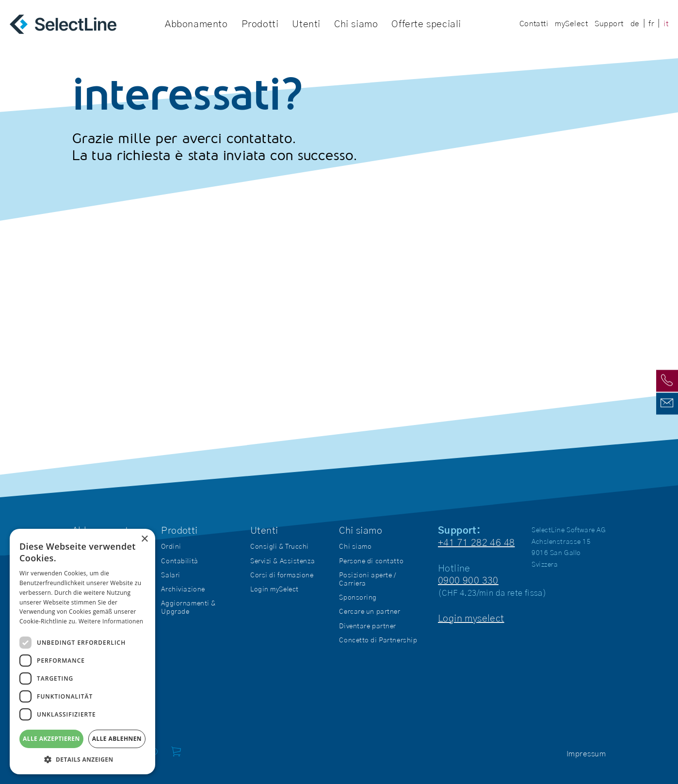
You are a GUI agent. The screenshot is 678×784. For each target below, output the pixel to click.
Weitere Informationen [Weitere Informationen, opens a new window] (111, 621)
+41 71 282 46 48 (476, 543)
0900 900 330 (468, 581)
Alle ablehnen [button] (117, 739)
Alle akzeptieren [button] (51, 739)
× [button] (144, 539)
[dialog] (82, 652)
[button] (82, 759)
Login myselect (471, 619)
